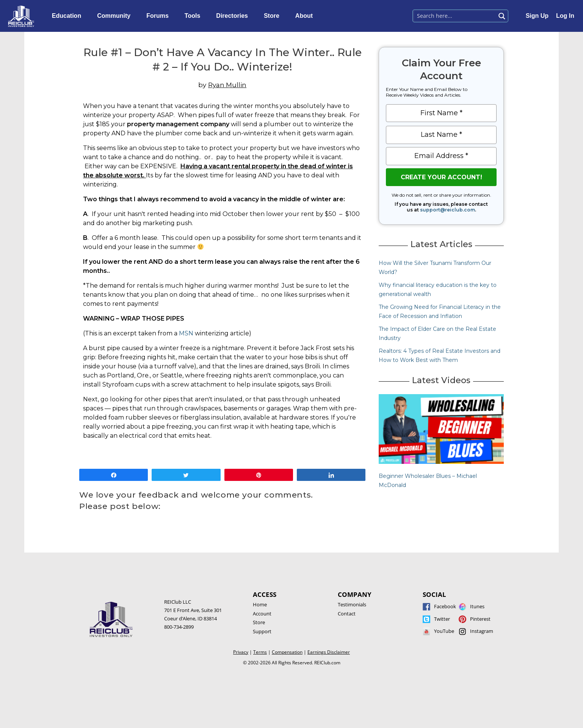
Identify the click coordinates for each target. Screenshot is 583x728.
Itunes (477, 606)
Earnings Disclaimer (329, 652)
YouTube (444, 631)
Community (116, 16)
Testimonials (352, 604)
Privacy (241, 652)
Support (262, 631)
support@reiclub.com (447, 210)
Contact (347, 614)
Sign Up (537, 16)
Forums (159, 16)
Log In (565, 16)
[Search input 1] (454, 15)
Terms (260, 652)
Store (273, 16)
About (306, 16)
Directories (234, 16)
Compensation (287, 652)
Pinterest (480, 619)
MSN (186, 333)
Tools (194, 16)
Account (262, 614)
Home (260, 604)
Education (68, 16)
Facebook (445, 606)
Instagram (482, 631)
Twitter (442, 619)
